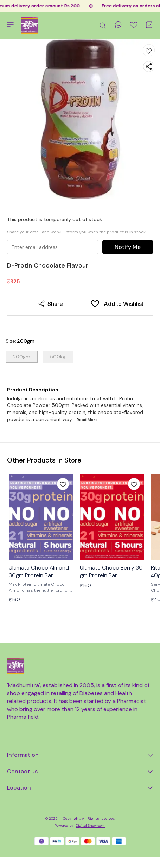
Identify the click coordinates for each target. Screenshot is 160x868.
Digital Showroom (90, 826)
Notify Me (128, 247)
